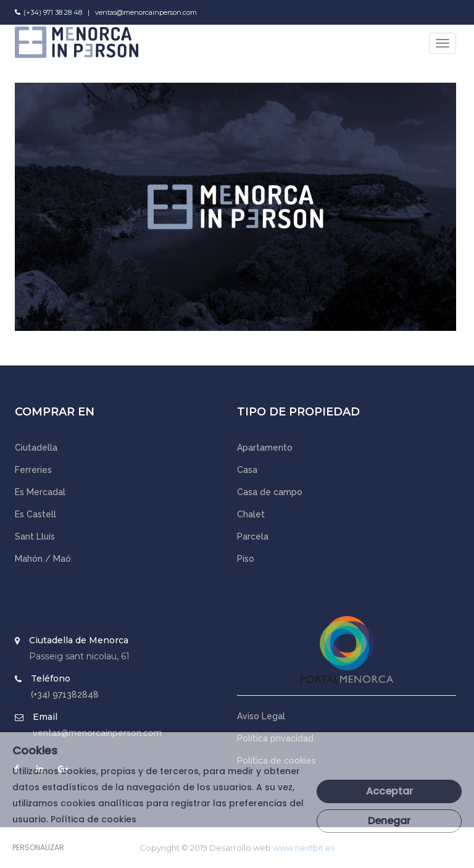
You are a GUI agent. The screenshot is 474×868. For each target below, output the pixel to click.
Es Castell (35, 514)
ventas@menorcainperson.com (146, 12)
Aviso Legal (261, 716)
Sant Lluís (35, 536)
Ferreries (33, 470)
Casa (247, 470)
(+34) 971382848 (65, 695)
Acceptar (389, 791)
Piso (246, 559)
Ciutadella (36, 448)
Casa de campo (270, 492)
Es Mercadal (40, 492)
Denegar (389, 821)
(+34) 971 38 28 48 (53, 12)
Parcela (253, 536)
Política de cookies (94, 819)
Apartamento (265, 448)
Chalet (251, 514)
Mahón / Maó (43, 559)
